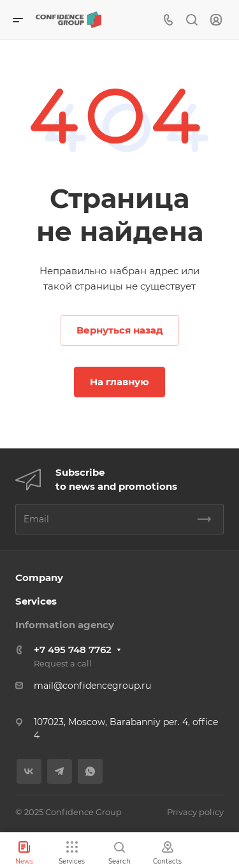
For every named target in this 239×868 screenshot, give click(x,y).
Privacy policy (195, 812)
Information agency (65, 625)
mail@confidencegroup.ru (92, 686)
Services (36, 601)
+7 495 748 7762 (73, 650)
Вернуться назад (120, 330)
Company (39, 577)
